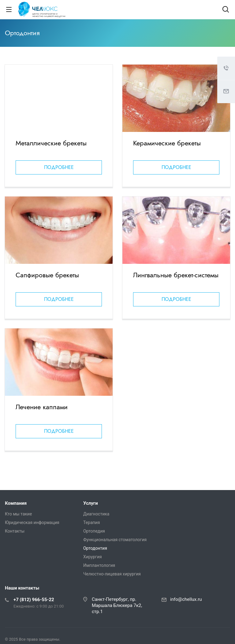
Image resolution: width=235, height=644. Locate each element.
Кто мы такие (18, 514)
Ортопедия (94, 531)
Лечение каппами (42, 407)
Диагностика (96, 514)
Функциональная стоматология (115, 540)
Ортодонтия (95, 548)
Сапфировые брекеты (47, 275)
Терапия (91, 522)
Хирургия (93, 557)
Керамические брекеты (167, 143)
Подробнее (59, 167)
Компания (16, 503)
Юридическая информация (32, 522)
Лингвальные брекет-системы (176, 275)
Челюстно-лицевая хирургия (112, 574)
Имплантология (99, 565)
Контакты (15, 531)
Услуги (91, 503)
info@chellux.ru (186, 599)
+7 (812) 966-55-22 (34, 600)
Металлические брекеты (51, 143)
